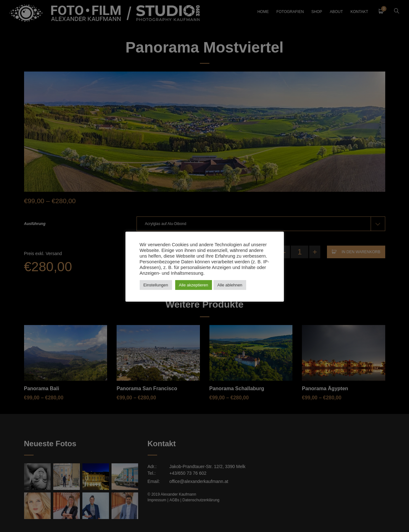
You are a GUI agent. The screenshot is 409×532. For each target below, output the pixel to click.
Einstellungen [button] (156, 285)
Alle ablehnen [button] (230, 285)
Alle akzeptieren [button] (194, 285)
